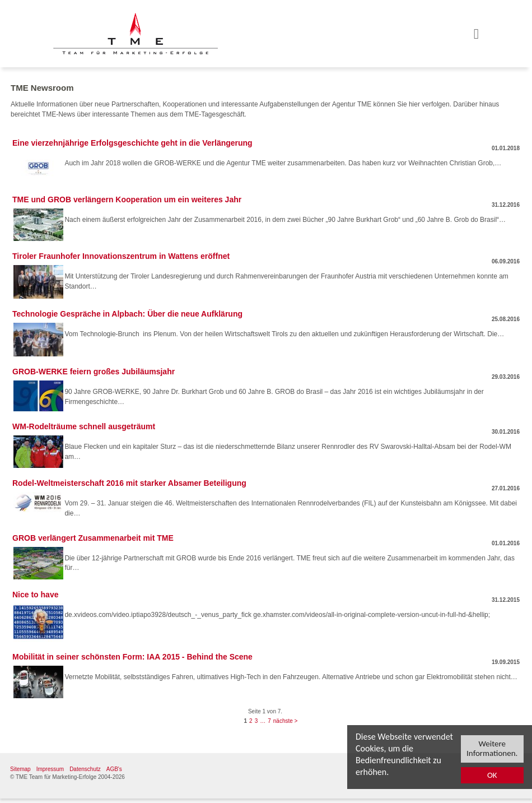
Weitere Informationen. (492, 749)
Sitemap (20, 769)
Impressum (50, 769)
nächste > (286, 721)
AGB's (114, 769)
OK (492, 776)
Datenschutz (85, 769)
